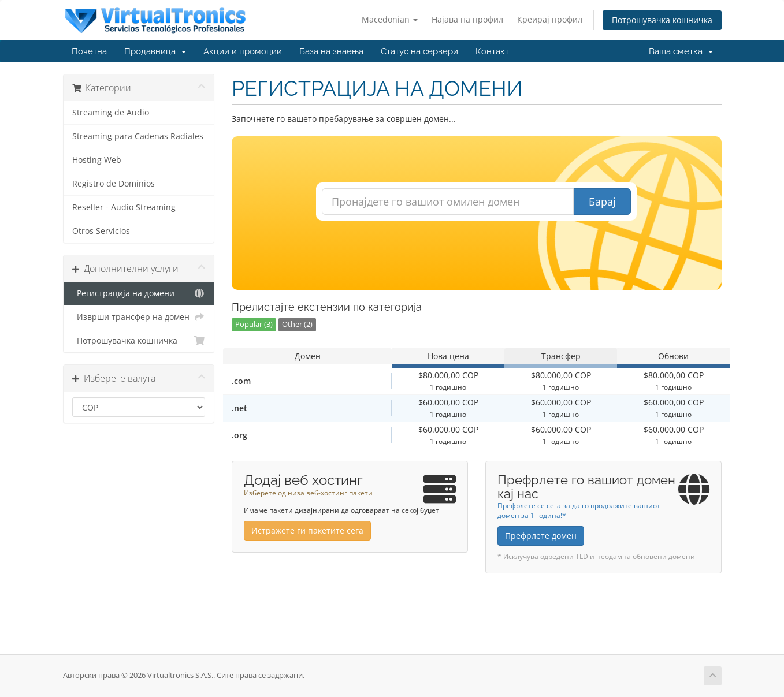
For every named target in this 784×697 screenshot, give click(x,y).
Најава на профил (467, 19)
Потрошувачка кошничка (662, 20)
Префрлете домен (541, 536)
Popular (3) (254, 324)
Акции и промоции (243, 51)
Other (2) (297, 324)
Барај (602, 202)
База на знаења (331, 51)
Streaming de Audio (111, 113)
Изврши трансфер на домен (139, 317)
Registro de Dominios (114, 184)
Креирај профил (550, 19)
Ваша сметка (681, 51)
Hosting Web (97, 160)
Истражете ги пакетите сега (307, 530)
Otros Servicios (101, 231)
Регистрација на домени (139, 293)
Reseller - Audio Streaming (124, 207)
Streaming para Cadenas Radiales (138, 136)
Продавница (155, 51)
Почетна (89, 51)
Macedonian (390, 19)
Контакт (492, 51)
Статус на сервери (419, 51)
